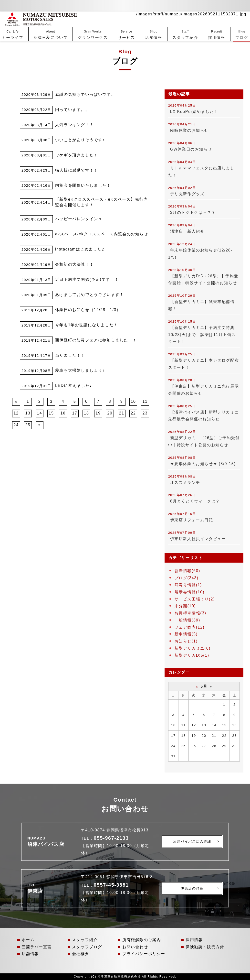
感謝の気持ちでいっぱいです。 (85, 94)
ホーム (28, 940)
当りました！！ (70, 355)
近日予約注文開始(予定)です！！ (87, 279)
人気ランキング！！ (74, 125)
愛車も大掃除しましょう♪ (80, 370)
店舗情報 (154, 23)
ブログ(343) (187, 578)
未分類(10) (185, 606)
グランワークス (93, 23)
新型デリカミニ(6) (193, 648)
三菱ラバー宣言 (37, 947)
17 (75, 413)
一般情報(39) (187, 620)
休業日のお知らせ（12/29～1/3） (88, 310)
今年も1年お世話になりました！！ (89, 325)
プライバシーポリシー (144, 954)
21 (122, 413)
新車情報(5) (186, 634)
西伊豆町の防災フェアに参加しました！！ (96, 340)
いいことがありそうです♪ (80, 140)
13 (28, 413)
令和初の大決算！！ (74, 264)
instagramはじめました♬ (80, 249)
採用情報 (217, 23)
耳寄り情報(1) (188, 585)
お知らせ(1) (186, 641)
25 (28, 425)
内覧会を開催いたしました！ (83, 185)
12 (16, 413)
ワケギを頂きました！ (77, 155)
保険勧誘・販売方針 (205, 947)
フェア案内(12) (190, 627)
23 (145, 413)
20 (110, 413)
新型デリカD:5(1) (192, 655)
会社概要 (81, 954)
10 (133, 401)
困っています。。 (72, 110)
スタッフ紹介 (185, 23)
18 (87, 413)
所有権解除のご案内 (142, 940)
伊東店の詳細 (192, 888)
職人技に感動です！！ (77, 170)
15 (51, 413)
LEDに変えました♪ (74, 386)
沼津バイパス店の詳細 (192, 841)
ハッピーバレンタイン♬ (78, 219)
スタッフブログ (87, 947)
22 (133, 413)
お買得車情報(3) (190, 613)
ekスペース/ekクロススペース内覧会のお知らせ (102, 234)
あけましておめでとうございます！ (90, 295)
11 (145, 401)
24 (16, 425)
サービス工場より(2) (195, 599)
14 (40, 413)
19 (98, 413)
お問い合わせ (135, 947)
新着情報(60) (187, 571)
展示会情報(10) (190, 592)
